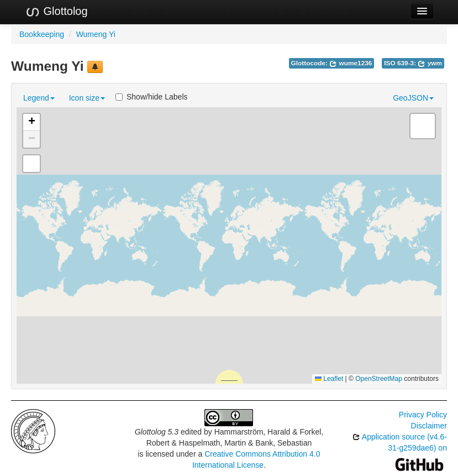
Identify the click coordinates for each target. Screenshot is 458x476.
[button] (31, 122)
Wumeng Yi (96, 34)
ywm (430, 63)
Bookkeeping (42, 34)
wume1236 (351, 63)
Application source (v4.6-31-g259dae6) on (400, 450)
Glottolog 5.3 (157, 432)
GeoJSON (413, 98)
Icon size (87, 98)
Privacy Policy (423, 415)
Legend (39, 98)
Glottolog (56, 12)
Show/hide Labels (152, 97)
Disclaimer (429, 426)
